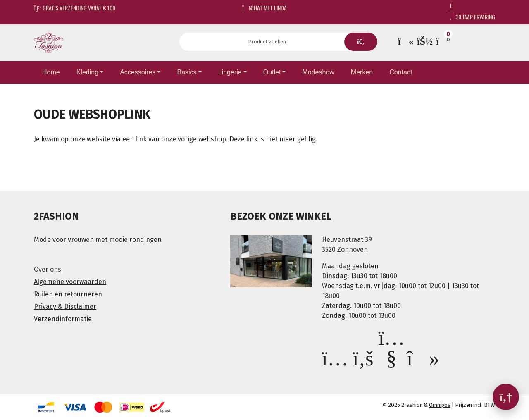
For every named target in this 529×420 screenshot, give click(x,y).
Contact (401, 72)
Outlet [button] (272, 72)
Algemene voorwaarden (70, 282)
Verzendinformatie (63, 319)
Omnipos (440, 405)
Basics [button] (187, 72)
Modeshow (318, 72)
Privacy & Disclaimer (65, 307)
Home (51, 72)
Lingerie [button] (230, 72)
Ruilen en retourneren (68, 294)
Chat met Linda (265, 8)
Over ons (48, 269)
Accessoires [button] (138, 72)
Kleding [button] (87, 72)
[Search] (270, 42)
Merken (362, 72)
